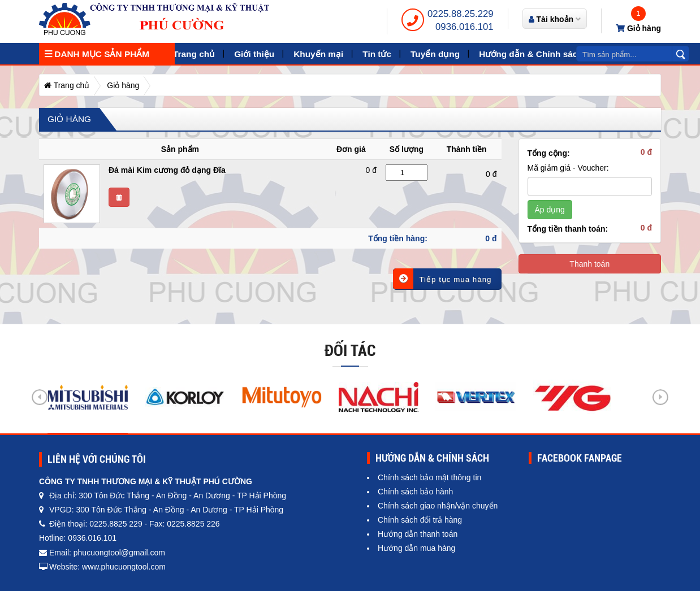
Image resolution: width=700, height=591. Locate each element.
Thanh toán (589, 264)
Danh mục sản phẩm (97, 54)
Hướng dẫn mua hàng (416, 548)
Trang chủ (194, 54)
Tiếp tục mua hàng (442, 279)
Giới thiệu (254, 54)
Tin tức (377, 54)
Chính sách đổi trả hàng (420, 520)
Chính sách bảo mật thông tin (429, 477)
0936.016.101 (464, 27)
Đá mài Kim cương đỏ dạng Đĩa (167, 170)
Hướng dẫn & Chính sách (531, 54)
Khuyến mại (318, 54)
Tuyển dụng (435, 54)
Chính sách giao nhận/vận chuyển (438, 506)
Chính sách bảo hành (415, 492)
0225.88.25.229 (461, 14)
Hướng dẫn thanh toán (418, 534)
